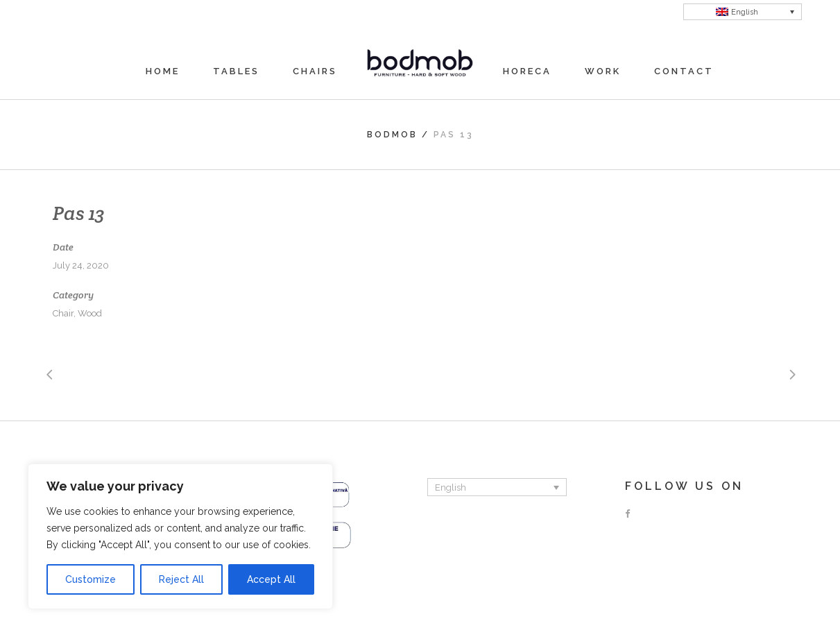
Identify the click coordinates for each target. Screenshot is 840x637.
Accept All (271, 579)
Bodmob (392, 135)
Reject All (181, 579)
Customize (91, 579)
